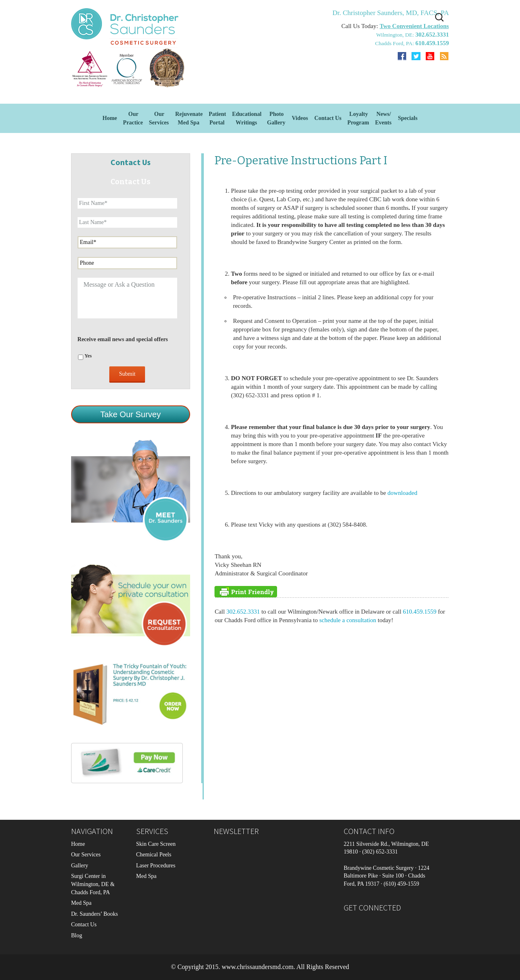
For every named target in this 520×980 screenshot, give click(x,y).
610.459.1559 (420, 612)
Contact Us (328, 118)
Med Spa (81, 903)
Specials (407, 118)
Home (110, 118)
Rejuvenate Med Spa (189, 118)
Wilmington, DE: (396, 35)
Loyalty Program (358, 118)
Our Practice (133, 118)
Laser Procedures (156, 866)
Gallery (80, 866)
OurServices (159, 118)
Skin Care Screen (156, 844)
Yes (88, 356)
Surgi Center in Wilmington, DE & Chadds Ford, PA (93, 884)
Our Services (86, 855)
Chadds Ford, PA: (395, 43)
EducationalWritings (247, 118)
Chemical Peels (154, 855)
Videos (300, 118)
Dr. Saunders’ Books (94, 914)
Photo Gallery (276, 118)
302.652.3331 (242, 612)
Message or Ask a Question (127, 298)
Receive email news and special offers (123, 339)
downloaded (402, 493)
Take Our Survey (131, 414)
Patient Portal (218, 118)
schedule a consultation (348, 620)
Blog (77, 935)
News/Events (383, 118)
